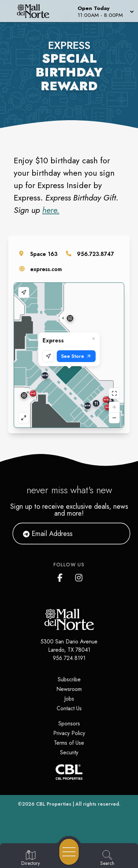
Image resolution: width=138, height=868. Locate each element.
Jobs (69, 699)
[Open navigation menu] (69, 852)
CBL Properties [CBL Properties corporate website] (54, 804)
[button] (105, 11)
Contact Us (69, 708)
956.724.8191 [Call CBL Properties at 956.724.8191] (69, 658)
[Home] (36, 11)
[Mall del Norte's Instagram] (79, 576)
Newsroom (69, 689)
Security (69, 752)
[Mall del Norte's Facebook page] (61, 576)
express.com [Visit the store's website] (46, 269)
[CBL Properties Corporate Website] (69, 772)
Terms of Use (69, 743)
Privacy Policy (69, 733)
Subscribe (69, 679)
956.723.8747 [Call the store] (95, 254)
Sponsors (69, 724)
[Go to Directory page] (31, 858)
